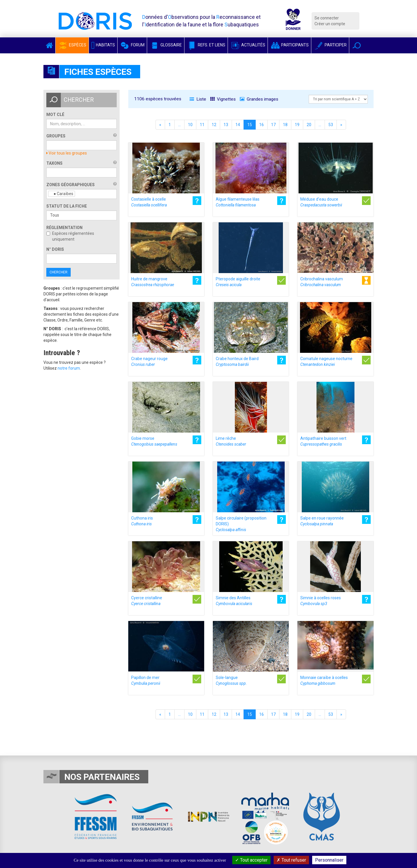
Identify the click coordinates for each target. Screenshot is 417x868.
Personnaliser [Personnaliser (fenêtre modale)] (329, 860)
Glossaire (166, 45)
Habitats (103, 45)
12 (214, 125)
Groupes (56, 136)
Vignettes (223, 99)
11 (202, 125)
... (179, 125)
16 (261, 125)
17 (273, 125)
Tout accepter (251, 860)
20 (309, 125)
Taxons (54, 163)
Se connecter (327, 18)
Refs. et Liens (206, 45)
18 (285, 125)
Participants (289, 45)
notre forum (69, 368)
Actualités (248, 45)
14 (238, 125)
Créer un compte (330, 24)
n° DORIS (55, 249)
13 (226, 125)
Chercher (58, 272)
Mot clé (55, 115)
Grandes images (259, 99)
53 (331, 125)
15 (250, 125)
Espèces (72, 45)
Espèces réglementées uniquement (70, 236)
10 (190, 125)
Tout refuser (291, 860)
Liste (198, 99)
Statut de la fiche (67, 206)
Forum (132, 45)
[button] (357, 45)
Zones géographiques (71, 185)
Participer (330, 45)
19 (297, 125)
